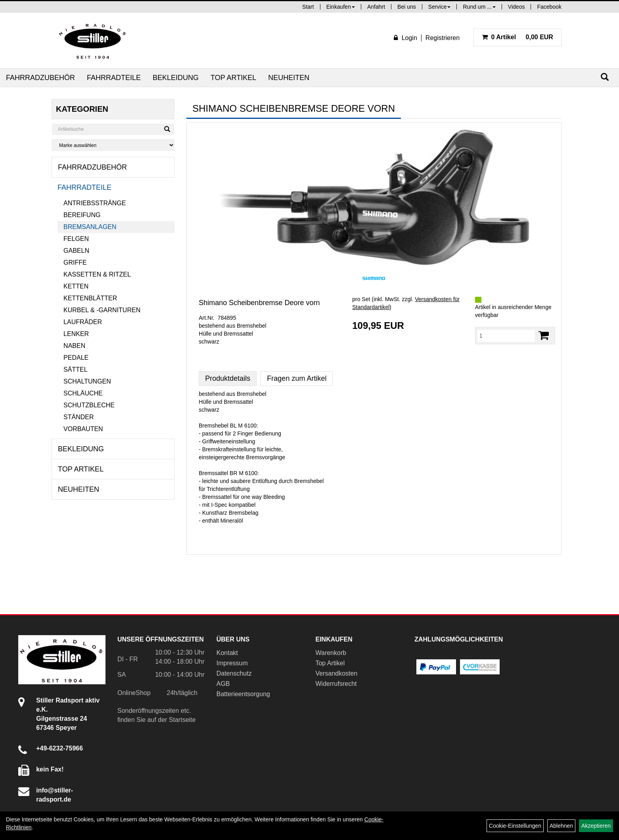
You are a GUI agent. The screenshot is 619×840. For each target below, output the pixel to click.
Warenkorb (331, 653)
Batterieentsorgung (243, 694)
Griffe (75, 262)
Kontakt (227, 653)
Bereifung (82, 215)
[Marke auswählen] (113, 145)
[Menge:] (506, 336)
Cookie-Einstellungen (515, 826)
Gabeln (76, 251)
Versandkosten (336, 673)
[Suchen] (605, 77)
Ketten (76, 286)
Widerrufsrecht (336, 684)
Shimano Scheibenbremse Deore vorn (259, 303)
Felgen (76, 239)
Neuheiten (289, 78)
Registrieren (443, 38)
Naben (74, 346)
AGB (223, 684)
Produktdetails (228, 378)
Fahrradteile (114, 78)
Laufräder (83, 322)
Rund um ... (479, 7)
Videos (516, 7)
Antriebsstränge (95, 203)
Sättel (75, 369)
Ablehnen (561, 826)
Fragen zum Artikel (297, 378)
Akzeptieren (596, 826)
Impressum (232, 663)
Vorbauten (83, 429)
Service (440, 7)
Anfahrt (376, 7)
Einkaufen (341, 7)
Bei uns (407, 7)
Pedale (76, 358)
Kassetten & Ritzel (97, 274)
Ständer (79, 417)
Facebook (549, 7)
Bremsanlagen (90, 227)
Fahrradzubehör (40, 78)
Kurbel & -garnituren (102, 310)
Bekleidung (176, 78)
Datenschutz (234, 673)
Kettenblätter (90, 298)
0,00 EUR (517, 37)
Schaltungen (87, 381)
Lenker (76, 334)
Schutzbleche (89, 405)
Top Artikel (233, 78)
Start (308, 7)
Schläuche (83, 393)
